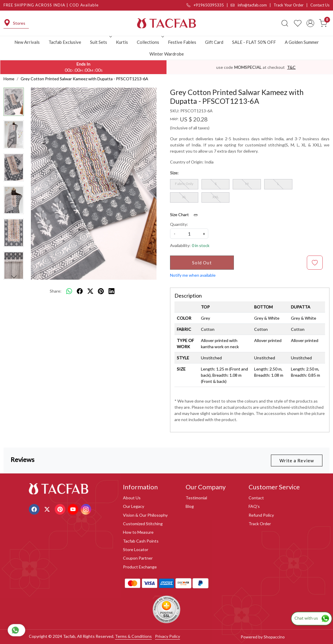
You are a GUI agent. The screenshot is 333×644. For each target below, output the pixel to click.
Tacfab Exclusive (65, 42)
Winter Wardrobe (167, 54)
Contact (256, 498)
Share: (56, 291)
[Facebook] (35, 509)
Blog (190, 506)
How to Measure (138, 532)
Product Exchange (140, 567)
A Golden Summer (302, 42)
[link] (285, 23)
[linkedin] (111, 291)
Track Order (260, 524)
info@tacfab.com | (252, 5)
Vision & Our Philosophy (145, 515)
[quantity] (189, 234)
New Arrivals (27, 42)
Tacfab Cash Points (141, 541)
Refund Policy (261, 515)
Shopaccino (274, 637)
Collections (150, 42)
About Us (132, 498)
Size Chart (186, 215)
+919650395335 (205, 5)
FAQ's (254, 506)
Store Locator (136, 549)
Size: (174, 173)
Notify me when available (193, 275)
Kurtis (122, 42)
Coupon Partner (138, 558)
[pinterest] (101, 291)
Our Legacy (134, 506)
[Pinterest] (61, 509)
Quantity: (179, 224)
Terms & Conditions (133, 636)
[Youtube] (74, 509)
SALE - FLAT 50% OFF (254, 42)
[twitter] (90, 291)
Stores (14, 23)
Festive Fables (182, 42)
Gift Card (214, 42)
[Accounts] (310, 23)
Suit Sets (100, 42)
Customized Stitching (143, 524)
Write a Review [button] (297, 461)
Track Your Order (289, 5)
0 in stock (201, 245)
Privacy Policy (168, 636)
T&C (291, 67)
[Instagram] (87, 509)
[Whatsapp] (69, 291)
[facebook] (80, 291)
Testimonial (196, 498)
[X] (48, 509)
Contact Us (320, 5)
